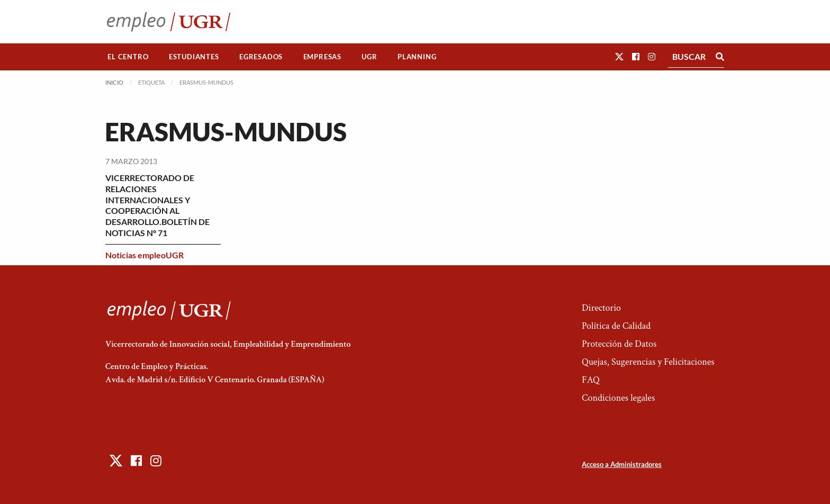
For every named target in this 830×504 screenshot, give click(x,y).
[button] (619, 56)
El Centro (128, 57)
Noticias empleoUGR (145, 255)
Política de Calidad (616, 326)
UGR (369, 57)
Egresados (261, 57)
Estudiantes (194, 57)
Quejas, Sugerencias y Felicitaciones (648, 362)
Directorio (601, 308)
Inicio (114, 82)
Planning (417, 57)
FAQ (591, 380)
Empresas (322, 57)
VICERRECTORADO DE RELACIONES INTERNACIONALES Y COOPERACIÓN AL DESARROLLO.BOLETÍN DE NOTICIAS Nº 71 (157, 205)
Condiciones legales (618, 398)
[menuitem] (128, 57)
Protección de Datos (619, 344)
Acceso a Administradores (622, 464)
